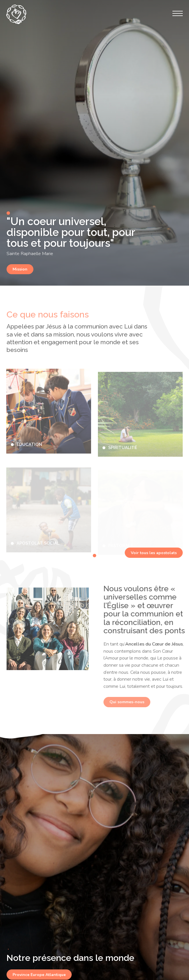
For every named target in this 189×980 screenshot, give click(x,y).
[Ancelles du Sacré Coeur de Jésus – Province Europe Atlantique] (16, 14)
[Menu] (178, 13)
